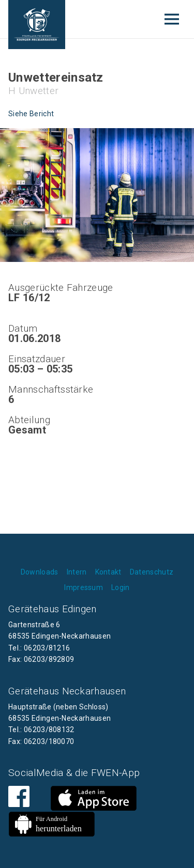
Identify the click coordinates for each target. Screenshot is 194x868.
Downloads (40, 572)
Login (121, 587)
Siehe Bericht (31, 114)
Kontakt (108, 572)
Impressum (84, 587)
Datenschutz (152, 572)
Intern (77, 572)
